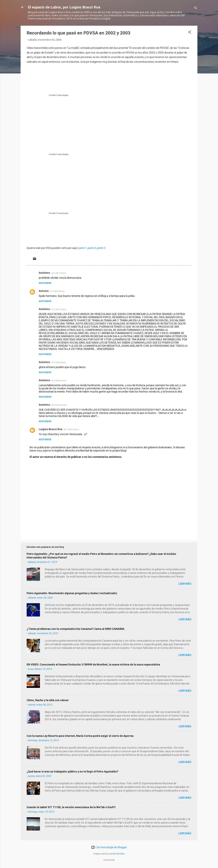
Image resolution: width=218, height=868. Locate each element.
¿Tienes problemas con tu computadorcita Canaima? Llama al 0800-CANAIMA (76, 629)
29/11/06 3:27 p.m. (59, 405)
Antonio (44, 291)
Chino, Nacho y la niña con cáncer (48, 700)
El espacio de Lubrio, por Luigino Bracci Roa (64, 7)
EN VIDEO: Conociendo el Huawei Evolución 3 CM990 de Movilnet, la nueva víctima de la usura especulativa (93, 664)
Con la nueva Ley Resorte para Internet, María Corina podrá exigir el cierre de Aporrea (80, 736)
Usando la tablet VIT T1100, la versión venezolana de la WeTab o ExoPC (71, 807)
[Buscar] (196, 8)
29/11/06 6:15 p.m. (71, 429)
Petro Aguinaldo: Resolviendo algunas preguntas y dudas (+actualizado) (72, 593)
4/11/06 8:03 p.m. (57, 291)
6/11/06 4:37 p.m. (59, 380)
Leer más (185, 584)
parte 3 (101, 248)
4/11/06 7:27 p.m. (59, 273)
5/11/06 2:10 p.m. (59, 309)
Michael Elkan (119, 854)
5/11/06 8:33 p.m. (59, 362)
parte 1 (83, 248)
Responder (45, 283)
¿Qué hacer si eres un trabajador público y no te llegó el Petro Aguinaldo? (72, 771)
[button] (190, 32)
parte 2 (92, 248)
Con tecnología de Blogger (109, 847)
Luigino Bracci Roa (50, 429)
